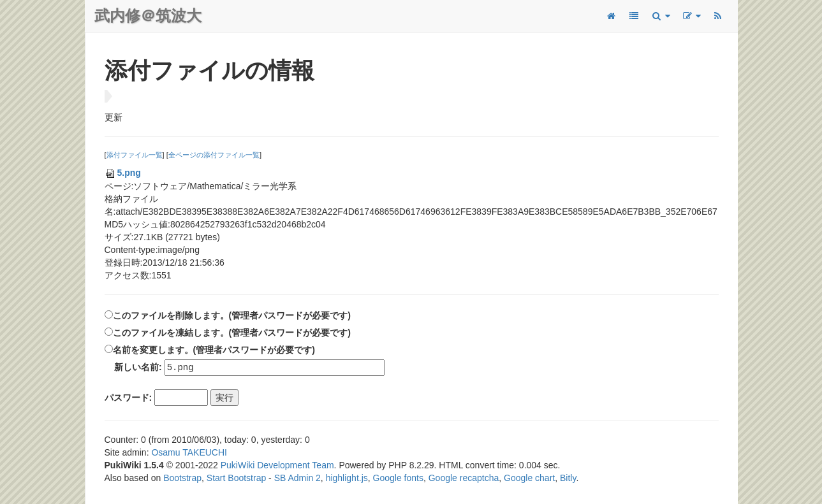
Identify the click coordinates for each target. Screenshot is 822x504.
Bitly (568, 479)
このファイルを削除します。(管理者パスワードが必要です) (232, 315)
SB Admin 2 (297, 479)
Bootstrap (182, 479)
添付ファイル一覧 (135, 155)
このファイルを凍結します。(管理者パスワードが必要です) (232, 333)
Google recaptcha (464, 479)
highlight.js (347, 479)
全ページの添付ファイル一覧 (214, 155)
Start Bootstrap (236, 479)
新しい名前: (138, 368)
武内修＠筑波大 (148, 16)
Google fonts (398, 479)
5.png (123, 173)
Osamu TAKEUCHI (189, 453)
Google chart (529, 479)
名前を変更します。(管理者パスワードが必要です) (214, 350)
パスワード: (128, 398)
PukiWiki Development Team (277, 466)
